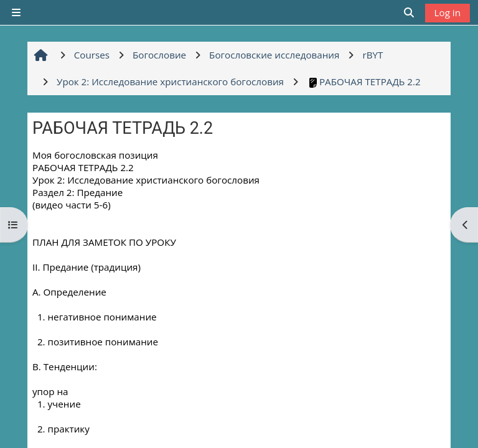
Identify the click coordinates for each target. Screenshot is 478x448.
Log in (448, 12)
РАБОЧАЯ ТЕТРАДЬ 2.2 (364, 82)
